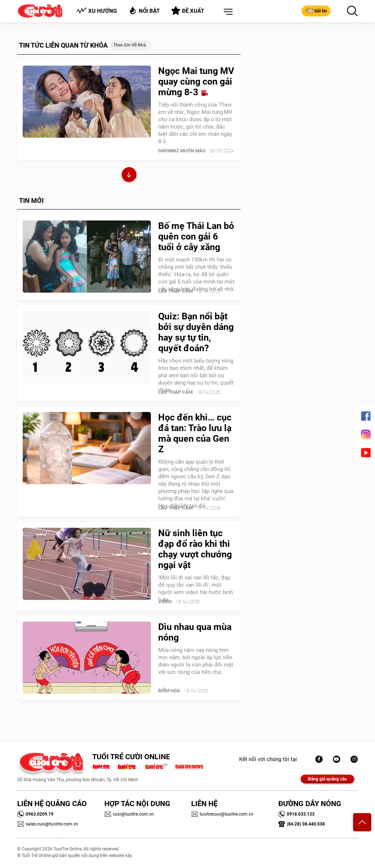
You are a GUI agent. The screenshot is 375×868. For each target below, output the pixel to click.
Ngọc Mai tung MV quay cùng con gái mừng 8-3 (196, 81)
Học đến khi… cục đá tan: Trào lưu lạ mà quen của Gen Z (195, 433)
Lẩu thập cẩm (175, 291)
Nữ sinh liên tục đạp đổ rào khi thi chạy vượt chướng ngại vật (195, 549)
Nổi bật (144, 10)
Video (165, 602)
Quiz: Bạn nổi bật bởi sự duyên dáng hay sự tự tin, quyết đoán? (196, 332)
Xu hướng (96, 11)
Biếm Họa (169, 691)
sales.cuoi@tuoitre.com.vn (48, 824)
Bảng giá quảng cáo (327, 779)
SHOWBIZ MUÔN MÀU (182, 151)
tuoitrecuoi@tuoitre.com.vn (222, 814)
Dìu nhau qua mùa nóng (195, 632)
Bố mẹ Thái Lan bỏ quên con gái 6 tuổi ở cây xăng (196, 236)
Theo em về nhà (130, 45)
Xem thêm (129, 176)
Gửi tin (316, 11)
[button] (227, 12)
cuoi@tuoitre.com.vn (129, 814)
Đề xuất (188, 11)
